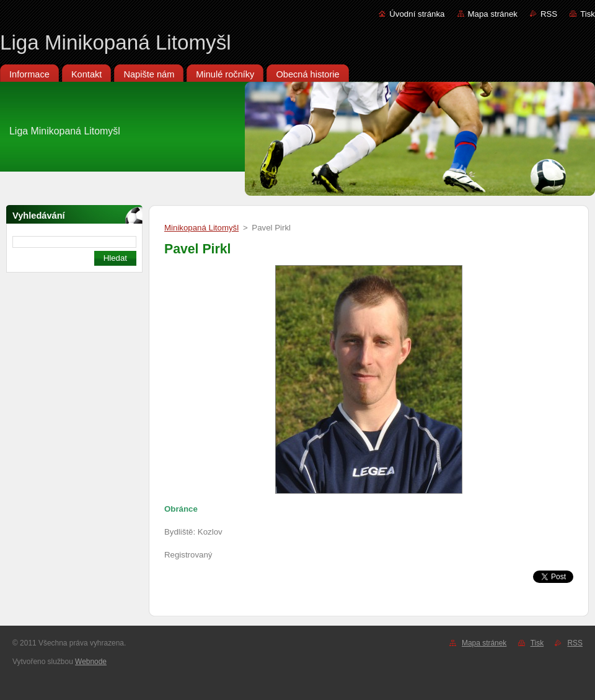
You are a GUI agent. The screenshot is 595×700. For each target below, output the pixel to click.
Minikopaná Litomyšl (201, 228)
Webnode (91, 662)
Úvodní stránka (417, 14)
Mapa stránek (493, 14)
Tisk (588, 14)
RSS (549, 14)
